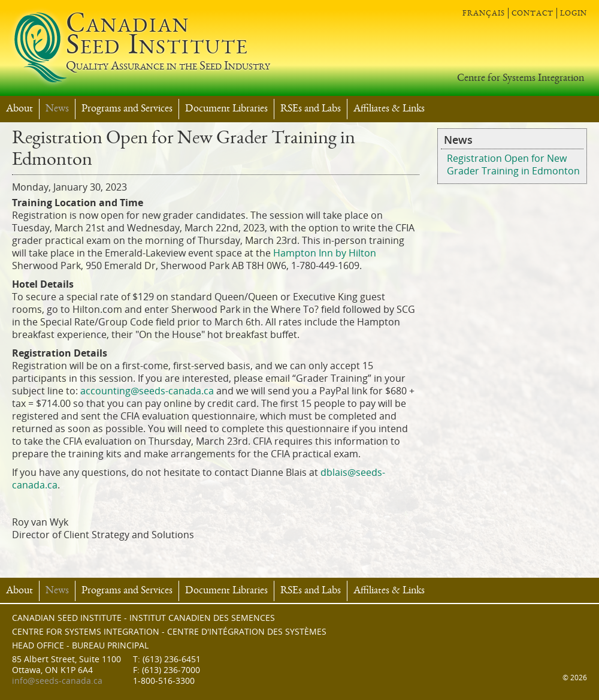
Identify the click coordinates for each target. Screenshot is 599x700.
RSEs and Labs (311, 109)
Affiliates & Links (389, 109)
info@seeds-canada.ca (57, 681)
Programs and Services (127, 109)
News (57, 109)
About (19, 109)
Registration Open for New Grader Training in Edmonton (513, 165)
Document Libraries (226, 109)
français (484, 13)
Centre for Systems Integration (521, 79)
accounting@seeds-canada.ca (147, 391)
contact (533, 13)
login (574, 13)
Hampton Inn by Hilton (325, 253)
